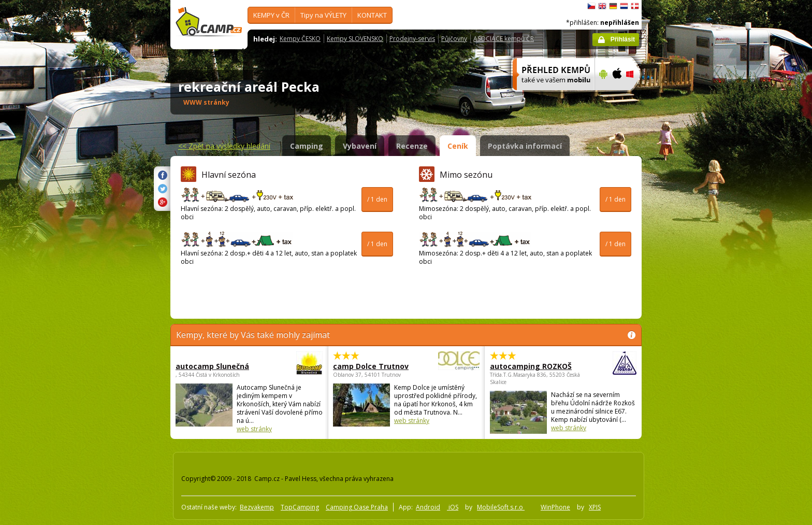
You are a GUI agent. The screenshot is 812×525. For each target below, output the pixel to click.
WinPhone (555, 507)
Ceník (458, 146)
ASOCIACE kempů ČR (504, 39)
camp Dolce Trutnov (378, 366)
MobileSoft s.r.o (501, 507)
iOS (453, 507)
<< (224, 146)
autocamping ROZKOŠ (535, 366)
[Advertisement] (685, 311)
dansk (635, 6)
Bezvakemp (257, 507)
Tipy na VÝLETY (323, 15)
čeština (591, 6)
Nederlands (624, 6)
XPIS (595, 507)
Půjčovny (454, 39)
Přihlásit (623, 39)
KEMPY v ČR (271, 15)
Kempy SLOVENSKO (355, 39)
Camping (307, 146)
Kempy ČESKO (300, 39)
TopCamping (300, 507)
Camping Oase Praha (357, 507)
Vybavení (360, 146)
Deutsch (613, 6)
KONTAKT (372, 15)
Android (428, 507)
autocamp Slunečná (221, 366)
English (602, 6)
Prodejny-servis (412, 39)
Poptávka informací (525, 146)
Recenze (412, 146)
